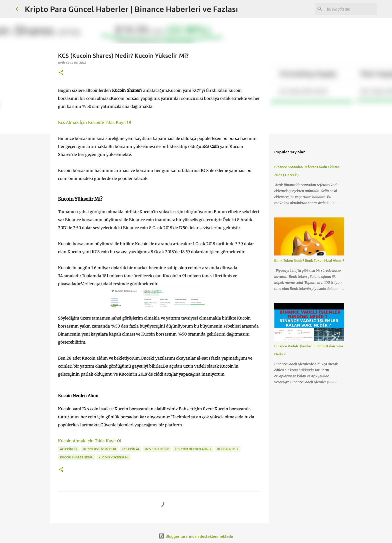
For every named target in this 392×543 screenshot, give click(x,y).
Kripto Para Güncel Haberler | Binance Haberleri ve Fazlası (131, 9)
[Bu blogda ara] (351, 9)
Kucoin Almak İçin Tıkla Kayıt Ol (90, 441)
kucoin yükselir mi (113, 457)
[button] (61, 73)
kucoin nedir (228, 449)
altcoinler (69, 449)
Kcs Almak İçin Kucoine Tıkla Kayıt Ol (95, 122)
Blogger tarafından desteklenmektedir (196, 536)
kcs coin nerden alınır (193, 449)
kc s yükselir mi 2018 (100, 449)
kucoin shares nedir (76, 457)
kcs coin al (131, 449)
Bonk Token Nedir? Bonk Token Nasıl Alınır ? (309, 260)
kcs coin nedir (157, 449)
